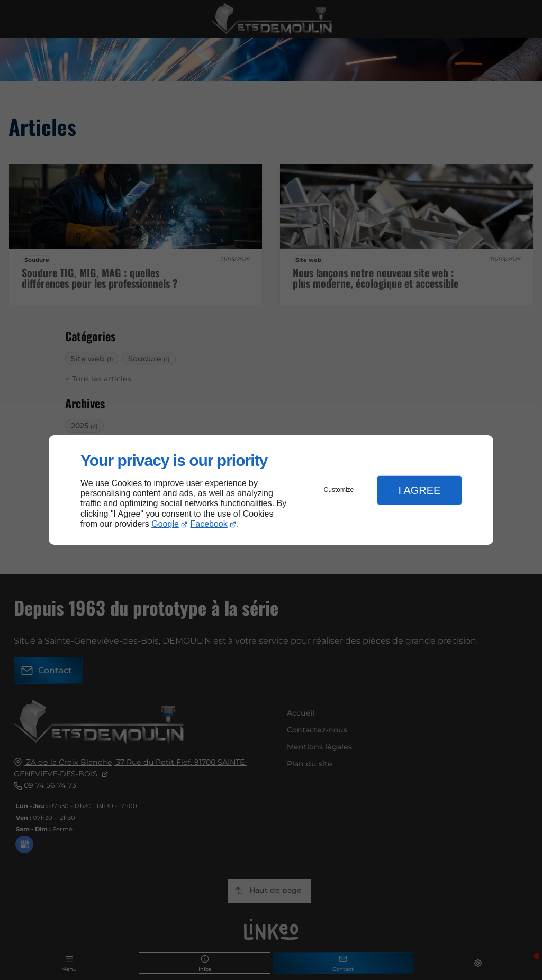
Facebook (209, 524)
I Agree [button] (419, 490)
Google (165, 524)
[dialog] (271, 490)
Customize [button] (339, 490)
